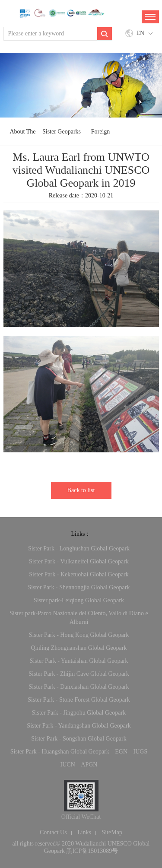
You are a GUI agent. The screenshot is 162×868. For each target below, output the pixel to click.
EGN (121, 752)
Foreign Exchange (100, 136)
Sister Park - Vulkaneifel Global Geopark (79, 561)
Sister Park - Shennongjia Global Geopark (79, 587)
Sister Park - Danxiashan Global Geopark (79, 687)
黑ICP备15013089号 (92, 851)
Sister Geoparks (62, 132)
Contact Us (53, 832)
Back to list (81, 490)
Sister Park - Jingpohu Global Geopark (79, 713)
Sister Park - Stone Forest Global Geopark (79, 700)
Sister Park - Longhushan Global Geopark (79, 548)
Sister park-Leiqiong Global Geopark (79, 600)
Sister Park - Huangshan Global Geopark (60, 752)
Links (84, 832)
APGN (89, 765)
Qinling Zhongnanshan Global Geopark (79, 648)
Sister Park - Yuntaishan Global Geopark (79, 661)
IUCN (68, 765)
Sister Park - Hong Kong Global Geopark (79, 635)
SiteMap (112, 832)
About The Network (22, 136)
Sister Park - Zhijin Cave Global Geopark (79, 674)
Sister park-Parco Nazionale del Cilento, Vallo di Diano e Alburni (79, 618)
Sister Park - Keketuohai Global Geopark (79, 574)
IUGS (141, 752)
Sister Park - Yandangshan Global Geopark (79, 726)
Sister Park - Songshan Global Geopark (79, 739)
